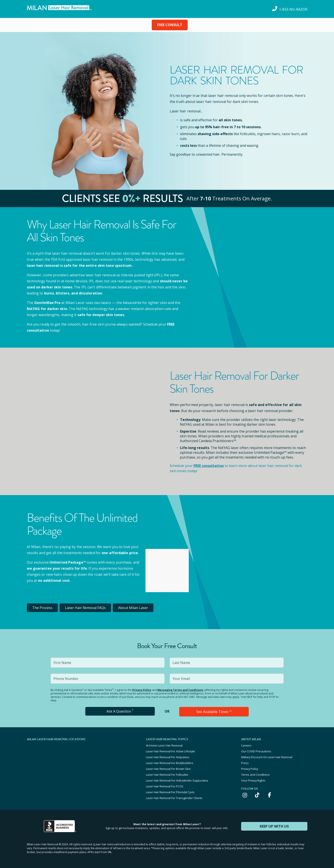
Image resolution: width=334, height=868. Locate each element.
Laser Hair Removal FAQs (85, 608)
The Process (42, 608)
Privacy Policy (142, 690)
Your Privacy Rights (253, 780)
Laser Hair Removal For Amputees (168, 757)
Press (245, 763)
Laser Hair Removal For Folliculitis (167, 775)
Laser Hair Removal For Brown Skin (168, 769)
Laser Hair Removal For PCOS (165, 786)
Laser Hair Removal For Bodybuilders (170, 763)
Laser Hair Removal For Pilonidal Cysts (170, 792)
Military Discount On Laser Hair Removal (267, 757)
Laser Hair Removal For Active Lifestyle (170, 751)
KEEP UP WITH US (274, 826)
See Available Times (214, 712)
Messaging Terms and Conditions (180, 690)
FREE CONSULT (170, 25)
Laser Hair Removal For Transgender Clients (174, 798)
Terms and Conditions (255, 775)
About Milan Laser (133, 608)
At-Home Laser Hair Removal (164, 745)
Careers (246, 745)
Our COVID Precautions (256, 751)
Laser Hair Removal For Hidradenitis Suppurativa (177, 780)
